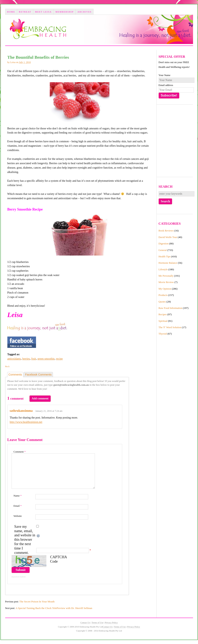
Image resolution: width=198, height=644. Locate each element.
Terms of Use (97, 623)
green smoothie (46, 359)
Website (18, 516)
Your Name (165, 75)
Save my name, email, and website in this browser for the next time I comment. (25, 540)
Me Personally (166, 276)
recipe (59, 359)
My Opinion (165, 289)
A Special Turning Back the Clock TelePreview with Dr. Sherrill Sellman (54, 608)
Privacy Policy (111, 623)
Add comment (40, 399)
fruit (34, 359)
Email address (166, 85)
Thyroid (163, 334)
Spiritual (163, 321)
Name (18, 496)
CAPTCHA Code (59, 559)
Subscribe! (169, 95)
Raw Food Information (170, 308)
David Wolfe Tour (168, 237)
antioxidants (14, 359)
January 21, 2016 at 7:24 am (49, 411)
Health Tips (165, 256)
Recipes (163, 314)
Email (18, 506)
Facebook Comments (38, 375)
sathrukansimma (21, 411)
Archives (84, 12)
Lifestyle (163, 269)
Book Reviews (166, 231)
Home (11, 12)
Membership (65, 12)
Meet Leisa (43, 12)
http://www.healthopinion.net (26, 422)
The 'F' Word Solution (170, 327)
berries (26, 359)
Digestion (164, 243)
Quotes (162, 302)
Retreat (25, 12)
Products (163, 295)
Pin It (7, 366)
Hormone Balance (168, 263)
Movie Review (166, 282)
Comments (15, 375)
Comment (20, 452)
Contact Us (85, 623)
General (163, 250)
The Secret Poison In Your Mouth (37, 602)
